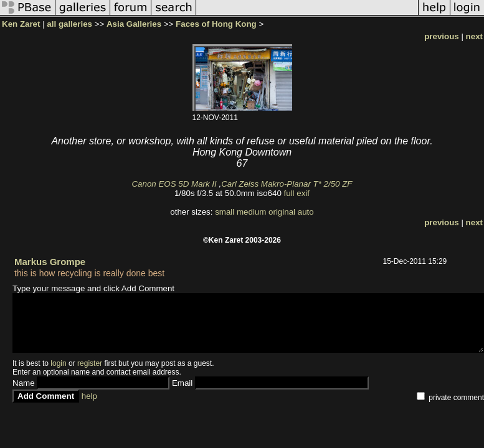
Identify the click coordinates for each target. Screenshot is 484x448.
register (90, 363)
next (474, 36)
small (225, 212)
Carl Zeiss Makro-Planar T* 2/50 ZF (287, 184)
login (58, 363)
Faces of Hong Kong (216, 24)
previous (442, 36)
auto (306, 212)
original (282, 212)
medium (251, 212)
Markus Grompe (50, 262)
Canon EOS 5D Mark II (174, 184)
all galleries (69, 24)
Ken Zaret (21, 24)
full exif (297, 193)
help (89, 396)
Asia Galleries (134, 24)
